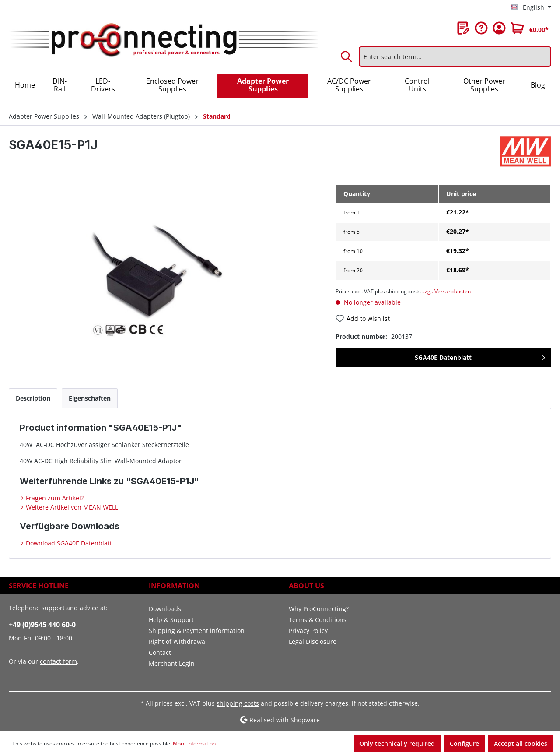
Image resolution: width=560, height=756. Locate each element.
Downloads (165, 609)
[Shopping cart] (530, 28)
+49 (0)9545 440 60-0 (42, 625)
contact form (58, 661)
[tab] (33, 398)
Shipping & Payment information (197, 631)
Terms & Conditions (318, 620)
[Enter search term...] (455, 56)
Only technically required (397, 744)
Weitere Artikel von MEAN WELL (71, 507)
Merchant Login (172, 663)
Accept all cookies (521, 744)
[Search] (347, 56)
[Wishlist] (463, 28)
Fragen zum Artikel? (54, 498)
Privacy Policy (308, 631)
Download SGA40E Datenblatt (68, 543)
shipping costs (238, 703)
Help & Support (171, 620)
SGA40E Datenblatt (443, 357)
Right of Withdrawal (178, 642)
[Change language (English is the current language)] (531, 7)
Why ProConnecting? (319, 609)
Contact (160, 652)
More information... (196, 744)
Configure (464, 744)
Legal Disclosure (313, 642)
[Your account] (499, 28)
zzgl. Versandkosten (446, 291)
